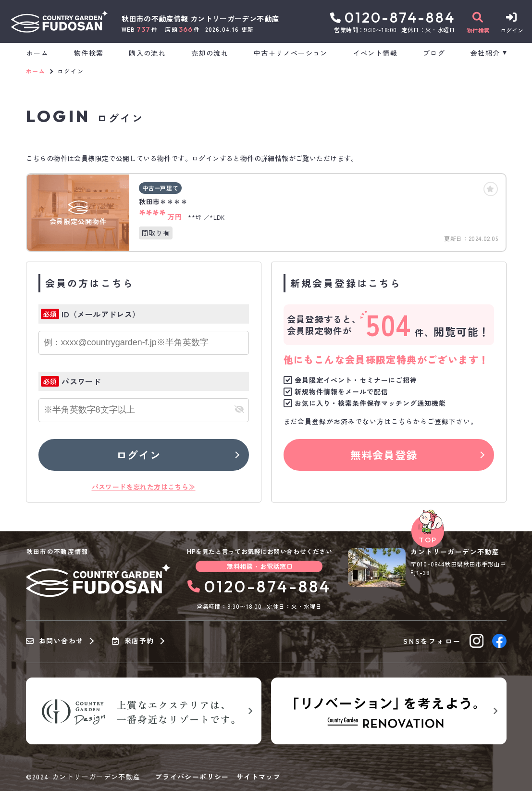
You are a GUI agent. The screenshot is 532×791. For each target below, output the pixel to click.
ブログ (434, 53)
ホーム (37, 53)
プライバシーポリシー (192, 777)
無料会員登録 (384, 454)
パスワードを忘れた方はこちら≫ (144, 487)
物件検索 (89, 53)
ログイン (138, 454)
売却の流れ (210, 53)
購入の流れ (147, 53)
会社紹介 (485, 53)
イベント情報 (375, 53)
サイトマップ (259, 777)
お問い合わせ (55, 641)
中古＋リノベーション (291, 53)
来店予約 (133, 641)
